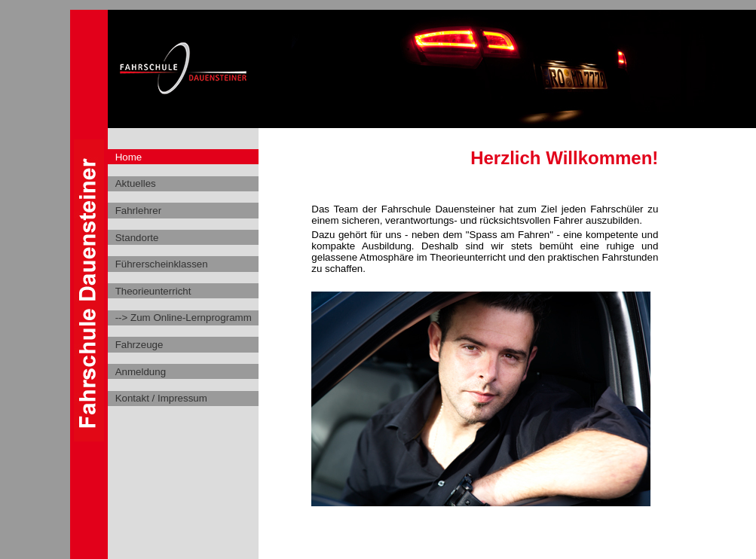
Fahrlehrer (138, 211)
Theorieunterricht (153, 291)
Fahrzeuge (139, 345)
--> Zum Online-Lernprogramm (184, 318)
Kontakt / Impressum (161, 398)
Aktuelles (136, 183)
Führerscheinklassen (162, 264)
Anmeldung (141, 372)
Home (129, 157)
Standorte (137, 238)
